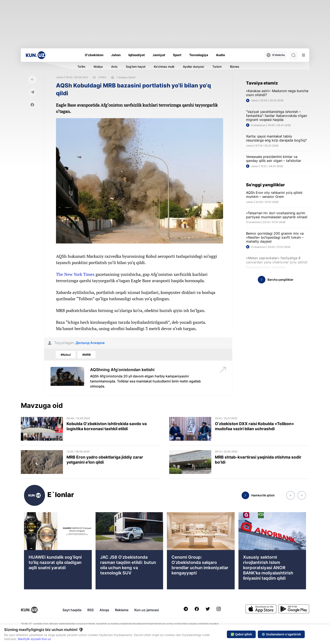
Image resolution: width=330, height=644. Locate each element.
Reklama (122, 610)
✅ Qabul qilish (241, 634)
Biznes (235, 67)
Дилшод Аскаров (90, 343)
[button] (290, 495)
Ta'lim (81, 67)
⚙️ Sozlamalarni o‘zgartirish (281, 634)
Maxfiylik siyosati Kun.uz (34, 639)
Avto (114, 67)
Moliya (98, 67)
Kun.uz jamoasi (147, 610)
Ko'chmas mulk (164, 67)
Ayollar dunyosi (193, 67)
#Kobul (66, 355)
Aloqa (104, 610)
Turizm (217, 67)
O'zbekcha (276, 55)
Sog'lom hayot (136, 67)
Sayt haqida (72, 610)
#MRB (86, 355)
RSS (90, 610)
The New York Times (75, 274)
